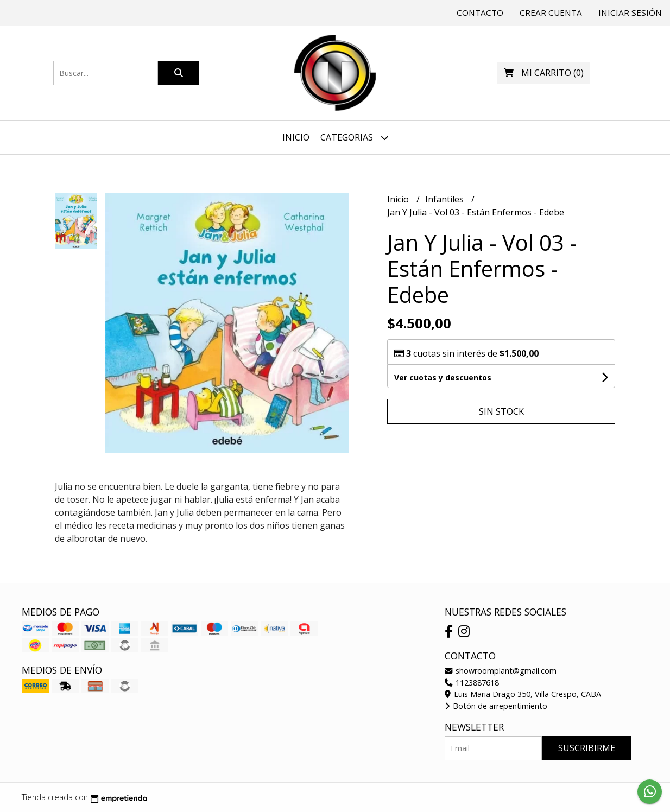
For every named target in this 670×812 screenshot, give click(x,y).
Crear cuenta (551, 12)
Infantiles (445, 199)
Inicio (296, 137)
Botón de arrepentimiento (496, 706)
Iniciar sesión (630, 12)
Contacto (480, 12)
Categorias (354, 138)
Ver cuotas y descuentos (443, 378)
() (544, 73)
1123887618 (472, 683)
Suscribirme (587, 748)
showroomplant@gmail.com (501, 671)
